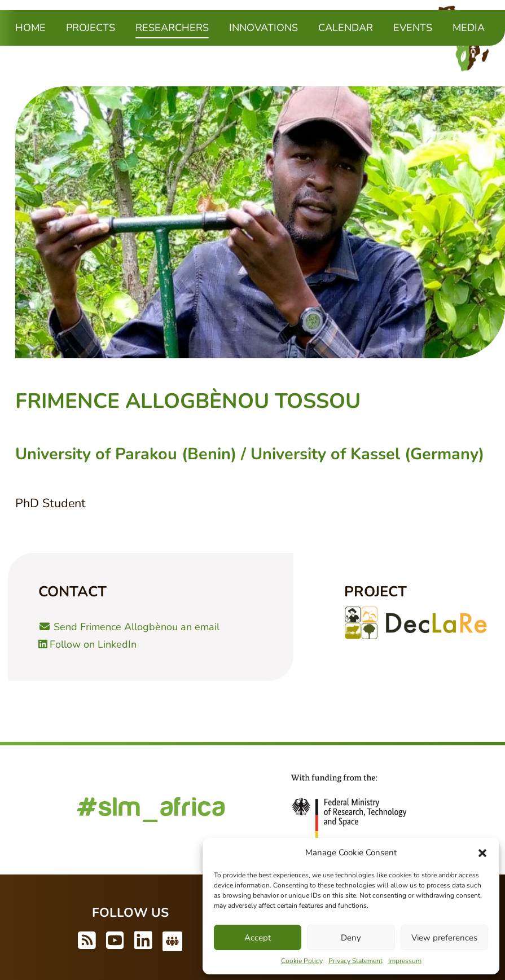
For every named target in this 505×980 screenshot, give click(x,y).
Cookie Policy (302, 961)
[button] (482, 852)
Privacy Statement (355, 961)
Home (30, 28)
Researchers (172, 27)
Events (413, 28)
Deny (351, 938)
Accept (258, 938)
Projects (91, 28)
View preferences (444, 938)
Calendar (346, 28)
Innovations (264, 28)
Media (469, 28)
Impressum (405, 961)
